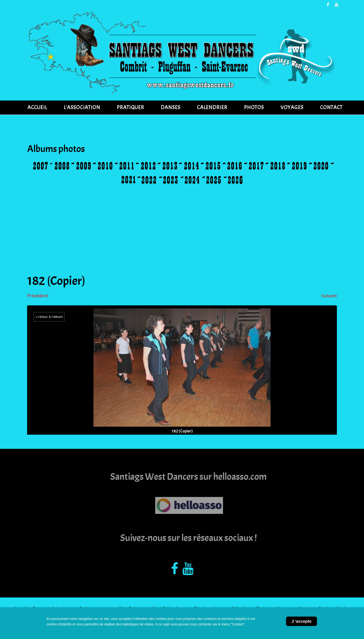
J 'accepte (301, 621)
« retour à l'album (49, 317)
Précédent (38, 296)
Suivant (329, 296)
